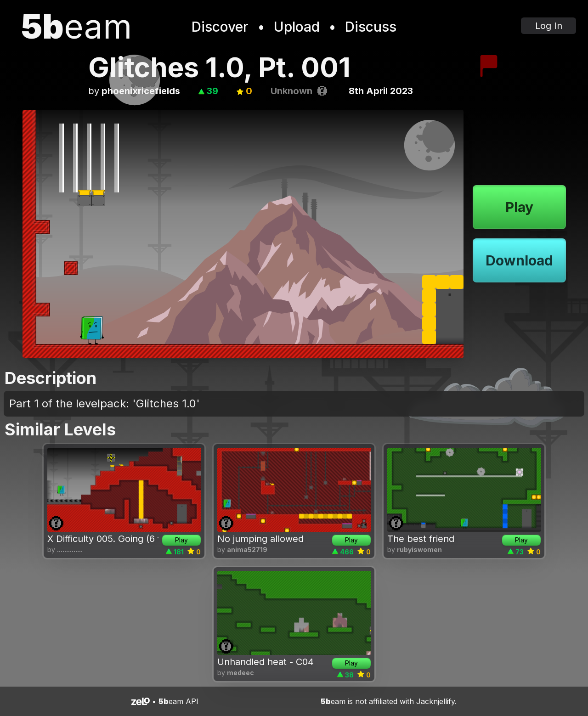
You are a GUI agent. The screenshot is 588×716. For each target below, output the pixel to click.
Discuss (371, 27)
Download (519, 260)
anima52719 (247, 550)
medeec (240, 673)
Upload (297, 27)
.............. (70, 550)
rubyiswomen (419, 550)
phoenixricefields (141, 91)
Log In (549, 26)
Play (519, 207)
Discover (220, 27)
